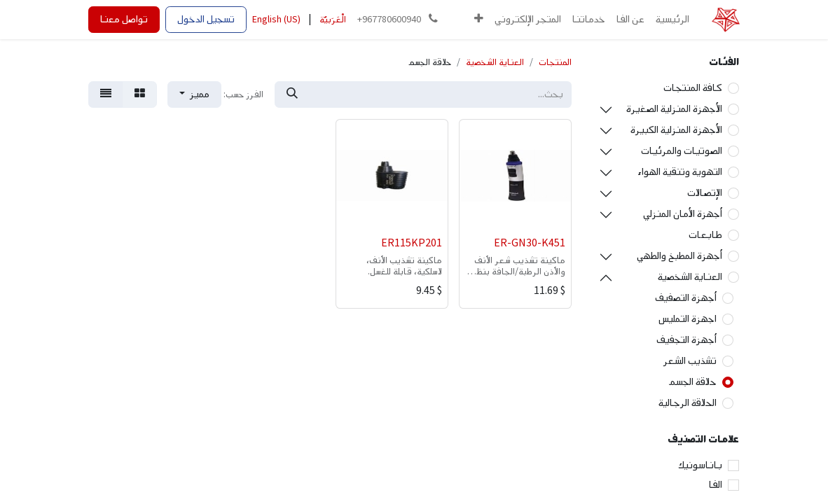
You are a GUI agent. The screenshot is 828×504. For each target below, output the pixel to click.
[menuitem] (672, 20)
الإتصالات (705, 193)
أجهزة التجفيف (686, 340)
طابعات (705, 235)
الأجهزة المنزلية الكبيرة (676, 130)
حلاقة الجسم (692, 382)
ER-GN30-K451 (530, 243)
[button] (479, 20)
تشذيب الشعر (690, 361)
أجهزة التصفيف (686, 298)
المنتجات (555, 62)
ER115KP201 (412, 243)
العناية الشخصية (690, 277)
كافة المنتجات (693, 88)
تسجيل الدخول (206, 19)
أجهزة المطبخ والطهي (679, 256)
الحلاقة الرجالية (688, 403)
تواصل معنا (124, 19)
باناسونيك (700, 465)
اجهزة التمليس (688, 319)
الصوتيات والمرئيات (682, 151)
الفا (716, 485)
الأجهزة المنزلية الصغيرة (674, 109)
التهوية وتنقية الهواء (680, 172)
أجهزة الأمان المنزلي (683, 214)
